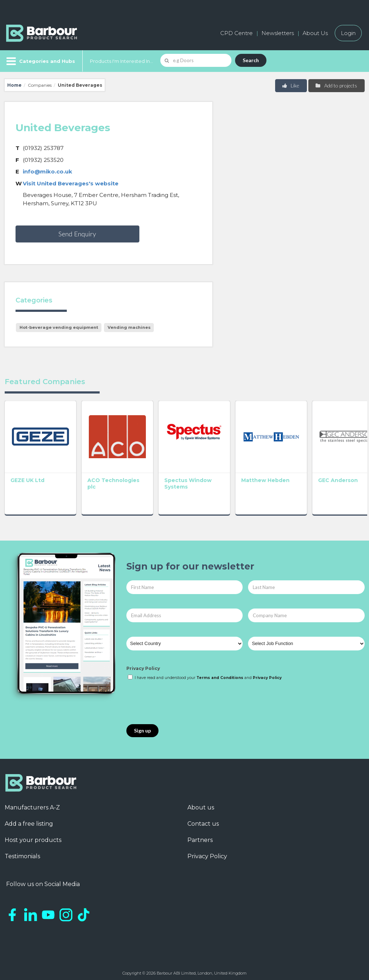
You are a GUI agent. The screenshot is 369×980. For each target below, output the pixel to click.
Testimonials (22, 852)
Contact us (203, 820)
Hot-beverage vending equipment (59, 327)
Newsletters (278, 33)
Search (251, 60)
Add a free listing (29, 820)
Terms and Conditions (220, 674)
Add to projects (336, 85)
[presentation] (181, 699)
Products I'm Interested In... (121, 61)
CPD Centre (236, 33)
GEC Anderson (322, 477)
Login (348, 33)
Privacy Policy (143, 664)
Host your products (33, 836)
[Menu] (40, 61)
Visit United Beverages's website (71, 183)
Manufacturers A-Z (32, 803)
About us (201, 803)
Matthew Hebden (254, 477)
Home (14, 85)
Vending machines (129, 327)
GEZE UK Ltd (27, 477)
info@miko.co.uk (47, 171)
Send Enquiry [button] (77, 234)
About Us (315, 33)
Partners (200, 836)
